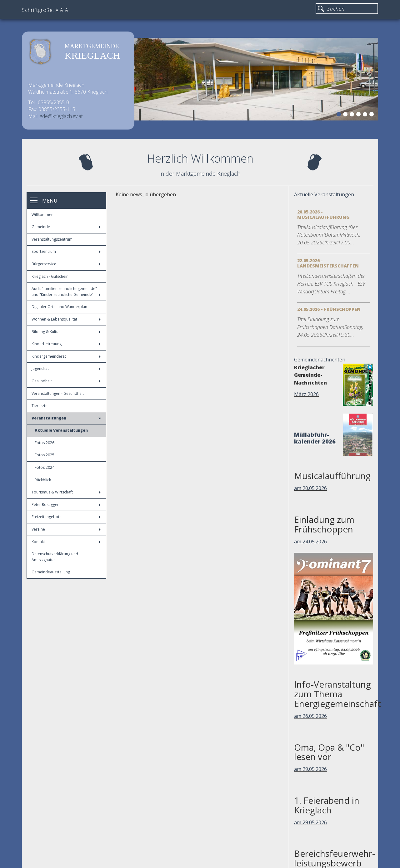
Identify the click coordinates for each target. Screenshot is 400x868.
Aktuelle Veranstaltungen (61, 430)
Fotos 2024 (45, 467)
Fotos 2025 (45, 455)
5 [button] (366, 115)
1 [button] (340, 115)
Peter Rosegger (66, 505)
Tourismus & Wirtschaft (66, 492)
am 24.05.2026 (310, 542)
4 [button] (359, 115)
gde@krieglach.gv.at (61, 116)
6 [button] (372, 115)
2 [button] (346, 115)
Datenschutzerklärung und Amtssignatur (55, 557)
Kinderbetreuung (66, 344)
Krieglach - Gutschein (50, 276)
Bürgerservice (66, 264)
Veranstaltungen (66, 418)
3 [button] (353, 115)
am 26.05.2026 (310, 716)
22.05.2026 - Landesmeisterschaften (328, 263)
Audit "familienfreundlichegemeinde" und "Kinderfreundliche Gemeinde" (66, 292)
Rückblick (43, 480)
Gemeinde (66, 227)
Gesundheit (66, 381)
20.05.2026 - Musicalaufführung (323, 214)
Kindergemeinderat (66, 356)
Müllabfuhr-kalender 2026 (315, 438)
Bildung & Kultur (66, 332)
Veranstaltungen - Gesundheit (58, 393)
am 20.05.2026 (310, 488)
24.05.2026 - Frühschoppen (329, 309)
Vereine (66, 529)
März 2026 (306, 394)
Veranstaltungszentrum (52, 239)
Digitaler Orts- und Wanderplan (59, 307)
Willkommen (42, 215)
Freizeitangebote (66, 517)
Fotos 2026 (45, 443)
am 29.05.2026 (310, 769)
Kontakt (66, 542)
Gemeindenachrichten (320, 360)
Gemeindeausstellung (51, 572)
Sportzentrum (66, 251)
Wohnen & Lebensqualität (66, 319)
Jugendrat (66, 368)
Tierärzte (40, 406)
